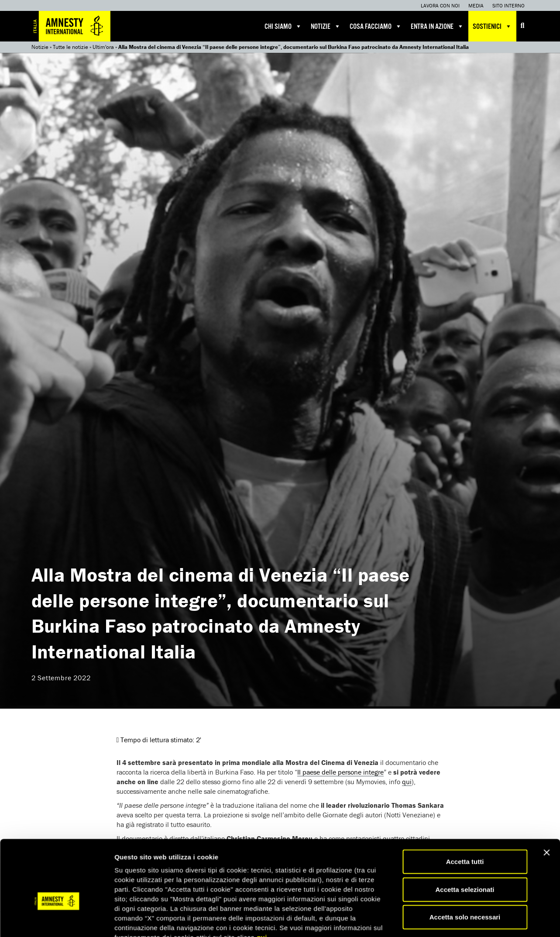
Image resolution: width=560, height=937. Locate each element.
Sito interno (508, 5)
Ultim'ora (103, 47)
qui (262, 819)
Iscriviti (207, 924)
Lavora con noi (440, 5)
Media (476, 5)
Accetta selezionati (465, 771)
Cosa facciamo (376, 26)
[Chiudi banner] (546, 734)
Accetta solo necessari (465, 799)
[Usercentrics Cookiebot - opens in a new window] (57, 854)
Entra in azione (437, 26)
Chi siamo (283, 26)
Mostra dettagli (459, 854)
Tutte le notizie (70, 47)
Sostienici (492, 26)
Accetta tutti (465, 743)
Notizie (326, 26)
